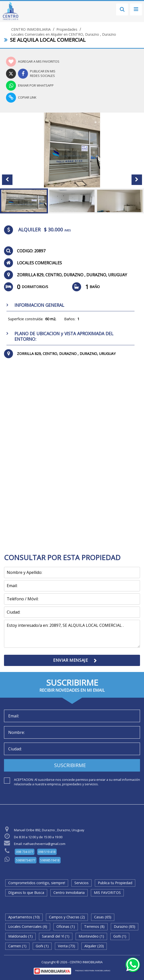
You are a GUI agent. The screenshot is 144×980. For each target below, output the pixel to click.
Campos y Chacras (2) (67, 917)
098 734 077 (25, 852)
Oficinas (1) (66, 926)
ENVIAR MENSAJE (71, 660)
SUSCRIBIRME (70, 765)
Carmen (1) (17, 946)
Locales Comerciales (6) (28, 926)
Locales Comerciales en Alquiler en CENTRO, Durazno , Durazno (64, 34)
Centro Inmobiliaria (69, 893)
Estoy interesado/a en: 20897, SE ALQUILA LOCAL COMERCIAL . (72, 634)
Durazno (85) (125, 926)
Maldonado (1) (20, 936)
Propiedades (67, 29)
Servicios (81, 883)
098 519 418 (47, 852)
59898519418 (50, 860)
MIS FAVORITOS (107, 893)
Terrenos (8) (94, 926)
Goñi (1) (120, 936)
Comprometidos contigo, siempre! (37, 883)
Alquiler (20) (94, 946)
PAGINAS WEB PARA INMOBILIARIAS (93, 970)
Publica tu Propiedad (115, 883)
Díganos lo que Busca (26, 893)
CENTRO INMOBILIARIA (31, 29)
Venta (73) (67, 946)
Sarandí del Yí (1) (56, 936)
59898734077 (26, 860)
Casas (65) (103, 917)
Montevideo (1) (91, 936)
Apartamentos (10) (24, 917)
